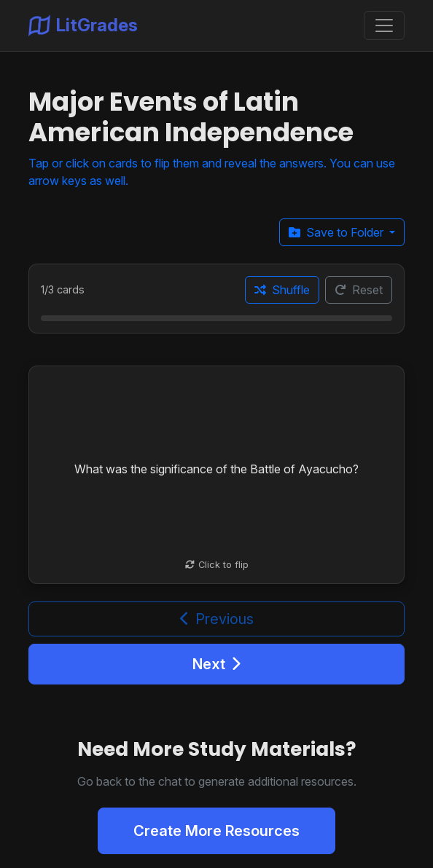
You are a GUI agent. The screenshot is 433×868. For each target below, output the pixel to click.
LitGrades (83, 25)
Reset (359, 290)
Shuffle (282, 290)
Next (216, 664)
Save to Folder (338, 232)
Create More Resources (216, 831)
